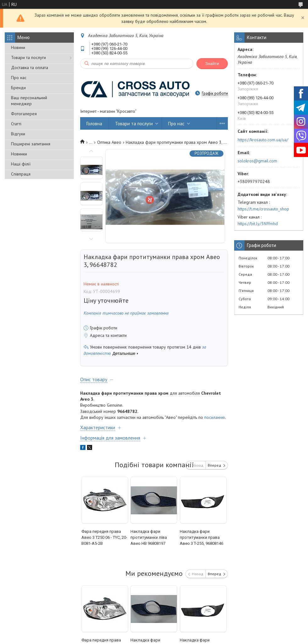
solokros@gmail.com (257, 161)
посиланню (215, 417)
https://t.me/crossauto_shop (263, 209)
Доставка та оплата (30, 68)
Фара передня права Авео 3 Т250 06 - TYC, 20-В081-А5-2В (104, 537)
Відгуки (18, 134)
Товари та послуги (28, 57)
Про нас (19, 78)
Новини (18, 47)
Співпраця (21, 174)
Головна (94, 124)
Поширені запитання (31, 144)
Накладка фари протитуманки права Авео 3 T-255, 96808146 (201, 537)
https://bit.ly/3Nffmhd (258, 224)
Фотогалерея (24, 114)
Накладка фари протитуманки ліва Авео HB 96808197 (149, 537)
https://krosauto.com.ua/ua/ (263, 140)
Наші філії (21, 164)
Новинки (19, 154)
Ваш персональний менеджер (29, 101)
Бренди (18, 88)
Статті (16, 124)
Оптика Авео (109, 142)
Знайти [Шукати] (212, 64)
